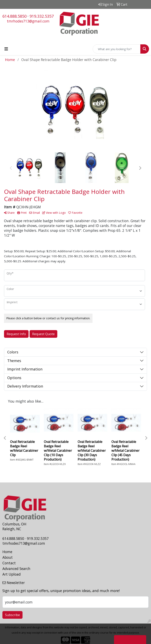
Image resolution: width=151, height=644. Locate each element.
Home (7, 552)
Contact (9, 563)
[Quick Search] (117, 49)
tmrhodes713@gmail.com (28, 21)
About (8, 557)
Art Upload (12, 574)
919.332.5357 (42, 16)
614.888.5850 (14, 16)
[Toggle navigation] (6, 49)
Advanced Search (16, 569)
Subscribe (12, 615)
